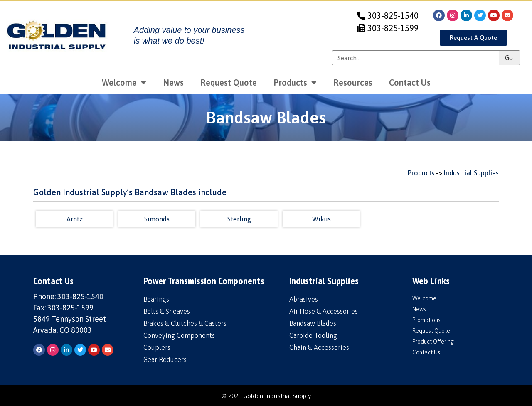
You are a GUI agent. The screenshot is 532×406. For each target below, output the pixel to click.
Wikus (321, 219)
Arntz (75, 219)
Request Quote (229, 82)
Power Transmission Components (204, 281)
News (173, 82)
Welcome (124, 83)
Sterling (239, 219)
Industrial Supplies (471, 173)
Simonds (157, 219)
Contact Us (410, 82)
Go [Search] (509, 58)
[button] (473, 38)
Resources (353, 82)
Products (295, 83)
